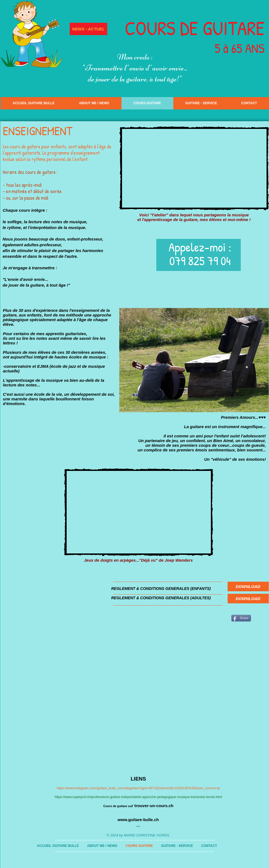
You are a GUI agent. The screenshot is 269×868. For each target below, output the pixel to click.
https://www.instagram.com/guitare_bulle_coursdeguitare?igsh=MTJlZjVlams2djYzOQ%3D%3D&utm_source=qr (138, 788)
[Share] (241, 618)
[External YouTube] (194, 168)
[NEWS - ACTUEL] (88, 29)
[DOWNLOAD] (248, 586)
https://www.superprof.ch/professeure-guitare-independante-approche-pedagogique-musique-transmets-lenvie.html (138, 797)
